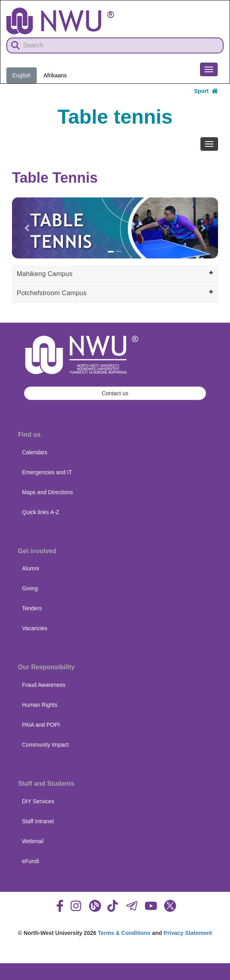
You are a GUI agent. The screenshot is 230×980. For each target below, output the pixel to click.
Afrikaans (55, 75)
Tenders (32, 608)
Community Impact (45, 745)
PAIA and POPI (41, 725)
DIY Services (38, 801)
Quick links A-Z (41, 512)
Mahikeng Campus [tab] (116, 273)
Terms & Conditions (124, 933)
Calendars (35, 452)
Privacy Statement (188, 933)
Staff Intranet (38, 821)
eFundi (31, 861)
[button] (27, 228)
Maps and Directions (48, 492)
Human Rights (40, 705)
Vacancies (35, 628)
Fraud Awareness (44, 685)
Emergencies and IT (47, 472)
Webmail (33, 841)
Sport (206, 91)
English (22, 75)
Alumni (31, 568)
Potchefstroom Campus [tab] (116, 292)
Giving (30, 588)
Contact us (115, 393)
